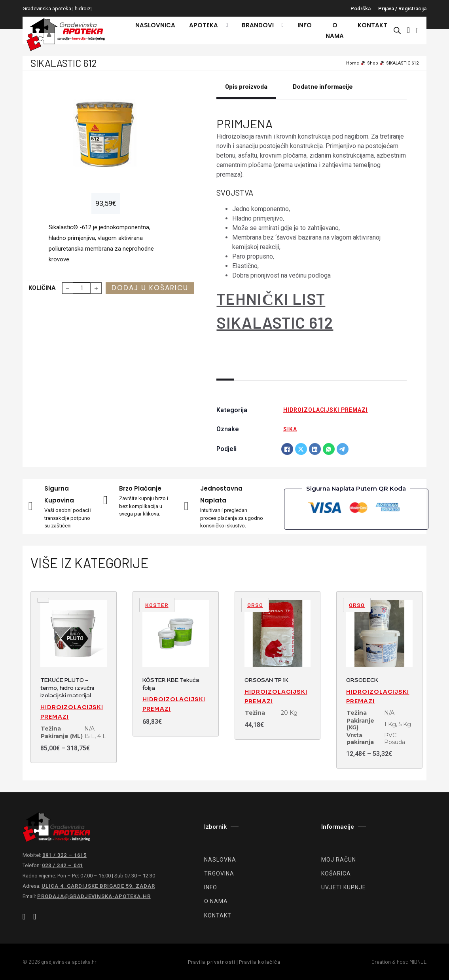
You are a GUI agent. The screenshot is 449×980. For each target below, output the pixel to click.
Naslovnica (155, 25)
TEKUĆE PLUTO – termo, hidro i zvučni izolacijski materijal (67, 688)
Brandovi (258, 25)
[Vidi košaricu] (417, 30)
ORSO (255, 605)
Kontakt (372, 25)
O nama (335, 30)
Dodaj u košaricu (150, 288)
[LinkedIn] (315, 449)
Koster (157, 605)
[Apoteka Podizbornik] (225, 25)
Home (353, 63)
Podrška (361, 9)
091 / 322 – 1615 (64, 855)
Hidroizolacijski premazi (326, 410)
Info (305, 25)
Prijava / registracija (402, 9)
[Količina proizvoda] (82, 288)
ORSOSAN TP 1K (266, 680)
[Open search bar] (397, 30)
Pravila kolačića (260, 962)
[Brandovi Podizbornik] (281, 25)
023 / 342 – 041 (63, 865)
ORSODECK (362, 680)
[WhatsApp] (329, 449)
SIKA (290, 429)
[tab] (246, 91)
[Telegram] (343, 449)
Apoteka (204, 25)
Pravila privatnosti (212, 962)
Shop (373, 63)
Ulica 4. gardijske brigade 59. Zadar (98, 886)
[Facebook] (287, 449)
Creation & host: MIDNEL (399, 962)
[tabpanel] (312, 229)
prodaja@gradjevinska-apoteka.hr (94, 896)
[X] (301, 449)
